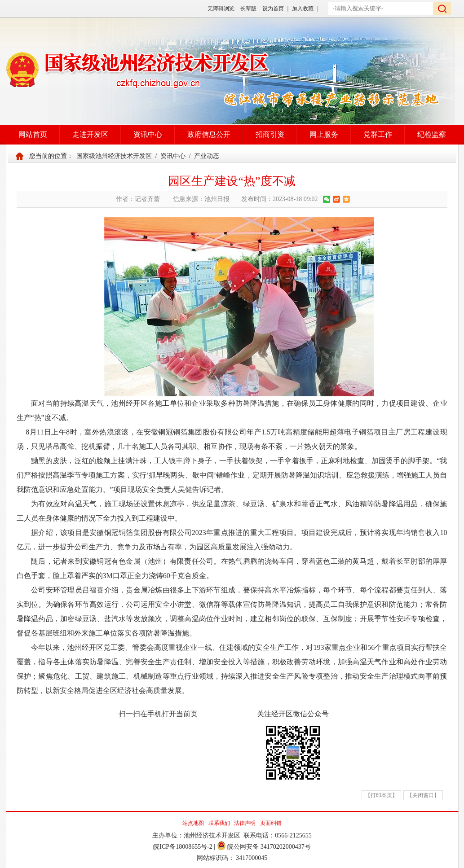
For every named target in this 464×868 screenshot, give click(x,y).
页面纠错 (271, 823)
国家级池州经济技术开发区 (114, 156)
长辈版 (248, 9)
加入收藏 (303, 9)
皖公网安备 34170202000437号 (264, 847)
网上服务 (324, 134)
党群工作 (378, 134)
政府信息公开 (209, 134)
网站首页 (33, 134)
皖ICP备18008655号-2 (183, 847)
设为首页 (273, 9)
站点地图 (193, 823)
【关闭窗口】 (423, 795)
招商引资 (270, 134)
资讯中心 (148, 134)
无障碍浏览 (221, 9)
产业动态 (207, 156)
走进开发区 (90, 134)
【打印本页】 (381, 795)
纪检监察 (432, 134)
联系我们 (219, 823)
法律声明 (245, 823)
